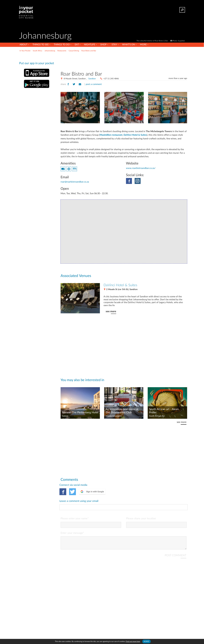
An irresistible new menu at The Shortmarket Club (122, 411)
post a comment (94, 84)
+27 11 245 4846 (111, 79)
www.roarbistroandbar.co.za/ (141, 168)
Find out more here (133, 641)
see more (111, 311)
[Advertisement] (124, 61)
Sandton (92, 79)
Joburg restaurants (114, 416)
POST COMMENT (175, 544)
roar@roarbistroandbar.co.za (75, 182)
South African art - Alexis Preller (164, 411)
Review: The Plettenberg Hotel (80, 413)
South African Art (157, 416)
